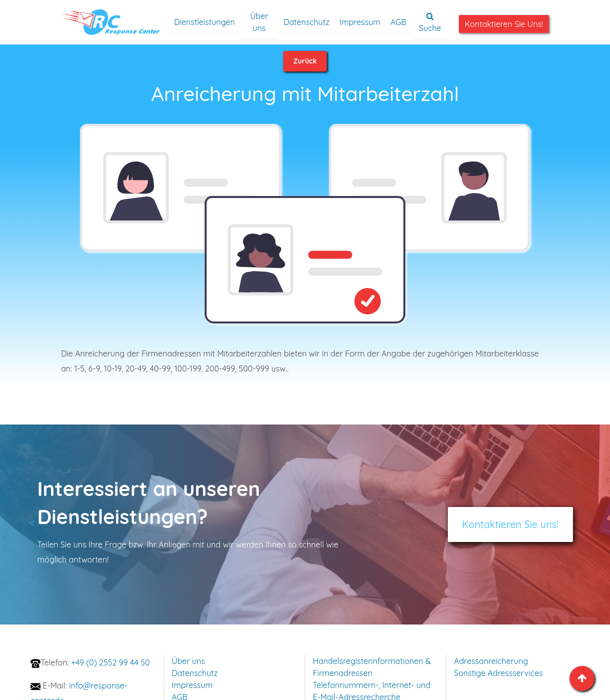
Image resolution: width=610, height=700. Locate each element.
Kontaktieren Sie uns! (504, 24)
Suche (430, 23)
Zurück (305, 61)
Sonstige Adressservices (498, 673)
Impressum (360, 22)
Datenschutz (306, 22)
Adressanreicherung (491, 661)
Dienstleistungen (204, 22)
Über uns (259, 22)
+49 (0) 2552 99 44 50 (95, 662)
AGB (398, 22)
